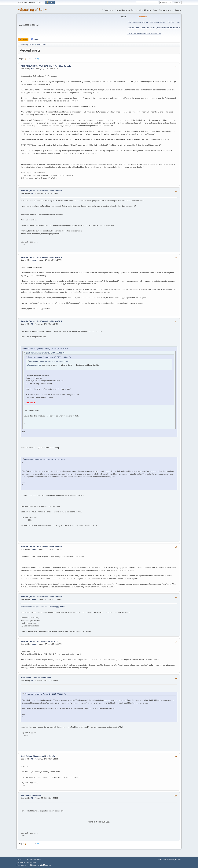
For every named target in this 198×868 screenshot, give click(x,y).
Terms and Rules (169, 860)
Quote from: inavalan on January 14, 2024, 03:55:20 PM (45, 694)
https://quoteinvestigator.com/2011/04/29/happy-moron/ (43, 607)
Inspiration (26, 795)
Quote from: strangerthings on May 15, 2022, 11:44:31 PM (49, 357)
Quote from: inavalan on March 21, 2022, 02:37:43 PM (45, 460)
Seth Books (26, 678)
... (33, 59)
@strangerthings (34, 365)
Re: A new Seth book (42, 678)
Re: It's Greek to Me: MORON (49, 191)
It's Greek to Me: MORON (48, 641)
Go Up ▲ (178, 860)
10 (35, 59)
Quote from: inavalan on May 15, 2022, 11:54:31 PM (46, 353)
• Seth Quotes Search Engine (137, 22)
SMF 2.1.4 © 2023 (23, 860)
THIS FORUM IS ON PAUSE (33, 66)
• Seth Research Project (158, 22)
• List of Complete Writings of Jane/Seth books (144, 33)
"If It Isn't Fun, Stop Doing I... (59, 66)
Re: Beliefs (50, 756)
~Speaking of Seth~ (33, 10)
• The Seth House (173, 22)
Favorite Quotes (28, 191)
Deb (32, 69)
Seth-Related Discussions (32, 756)
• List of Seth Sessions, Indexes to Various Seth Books (160, 28)
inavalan (34, 260)
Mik (32, 193)
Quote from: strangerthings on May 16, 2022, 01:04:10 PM (46, 349)
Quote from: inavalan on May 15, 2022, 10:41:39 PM (49, 362)
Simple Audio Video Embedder (27, 862)
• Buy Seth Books (133, 28)
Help (160, 860)
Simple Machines (35, 860)
